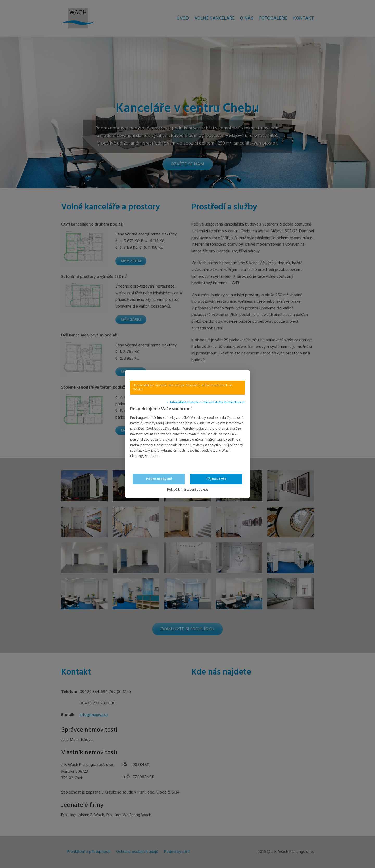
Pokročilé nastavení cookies (188, 490)
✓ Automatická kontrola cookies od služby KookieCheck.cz (206, 403)
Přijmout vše (216, 479)
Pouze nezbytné (159, 479)
